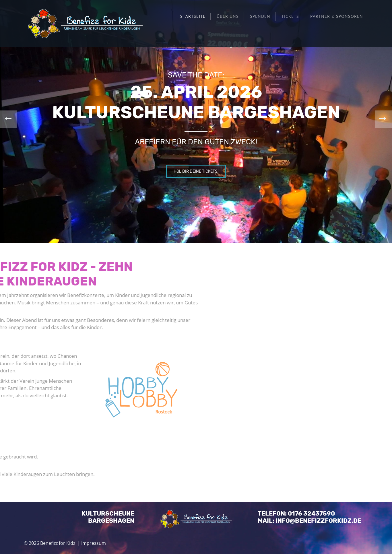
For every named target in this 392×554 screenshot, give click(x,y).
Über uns (228, 16)
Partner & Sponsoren (337, 16)
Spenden (260, 16)
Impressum (94, 543)
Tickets (290, 16)
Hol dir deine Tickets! (196, 171)
